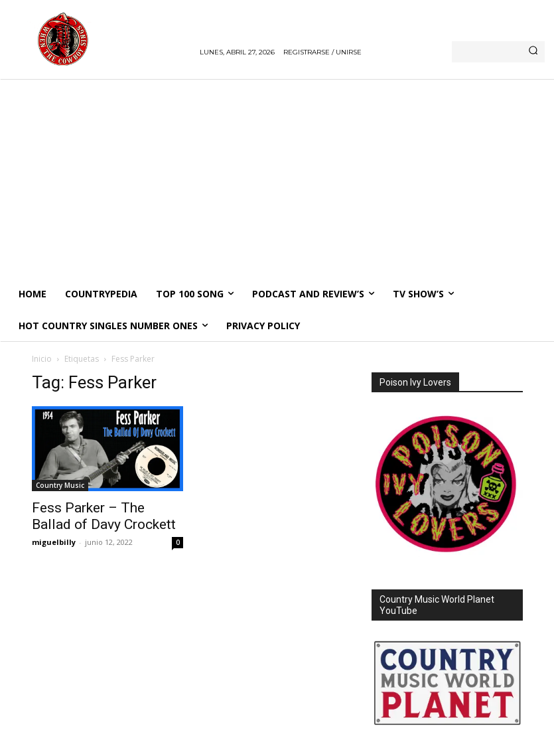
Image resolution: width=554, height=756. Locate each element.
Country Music (60, 485)
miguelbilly (54, 542)
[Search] (533, 52)
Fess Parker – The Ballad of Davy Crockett (104, 516)
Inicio (42, 359)
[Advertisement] (277, 179)
